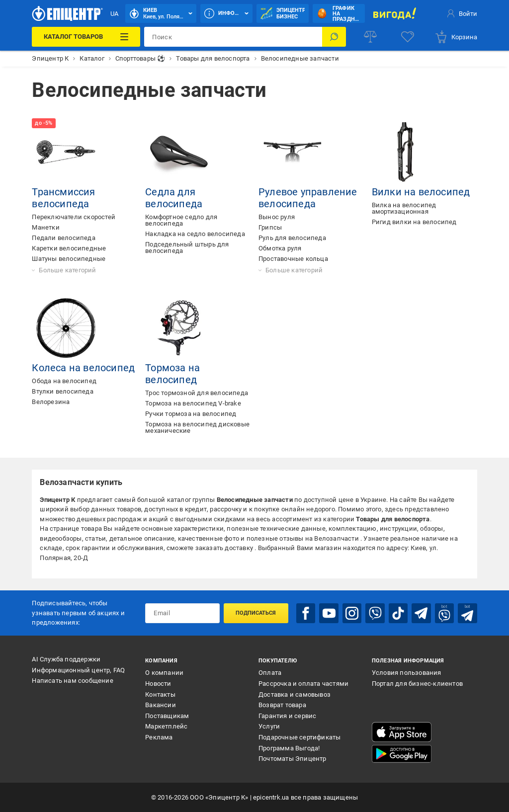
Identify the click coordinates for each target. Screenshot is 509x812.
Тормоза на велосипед (172, 374)
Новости (158, 684)
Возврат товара (282, 705)
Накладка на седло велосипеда (195, 234)
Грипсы (270, 227)
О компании (164, 673)
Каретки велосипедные (69, 248)
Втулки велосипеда (62, 391)
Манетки (45, 227)
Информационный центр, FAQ (78, 670)
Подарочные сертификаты (299, 737)
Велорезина (51, 402)
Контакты (160, 694)
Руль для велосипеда (292, 238)
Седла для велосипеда (174, 198)
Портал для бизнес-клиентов (417, 684)
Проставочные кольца (293, 259)
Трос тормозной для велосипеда (197, 393)
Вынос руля (277, 217)
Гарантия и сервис (287, 716)
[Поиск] (334, 37)
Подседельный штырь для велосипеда (187, 247)
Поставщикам (167, 716)
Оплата (270, 673)
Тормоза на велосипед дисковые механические (197, 427)
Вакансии (161, 705)
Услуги (269, 726)
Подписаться (256, 613)
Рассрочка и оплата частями (303, 684)
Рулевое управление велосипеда (308, 198)
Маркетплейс (166, 726)
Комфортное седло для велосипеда (181, 220)
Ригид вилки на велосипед (414, 222)
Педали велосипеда (63, 238)
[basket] (456, 37)
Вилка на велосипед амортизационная (404, 208)
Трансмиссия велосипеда (63, 198)
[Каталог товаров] (86, 37)
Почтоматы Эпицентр (293, 759)
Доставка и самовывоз (295, 694)
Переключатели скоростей (74, 217)
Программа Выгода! (289, 748)
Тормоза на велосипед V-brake (193, 403)
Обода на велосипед (64, 381)
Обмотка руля (280, 248)
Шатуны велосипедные (69, 259)
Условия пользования (407, 673)
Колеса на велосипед (83, 368)
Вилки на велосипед (421, 192)
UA (114, 14)
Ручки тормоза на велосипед (191, 414)
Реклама (159, 737)
